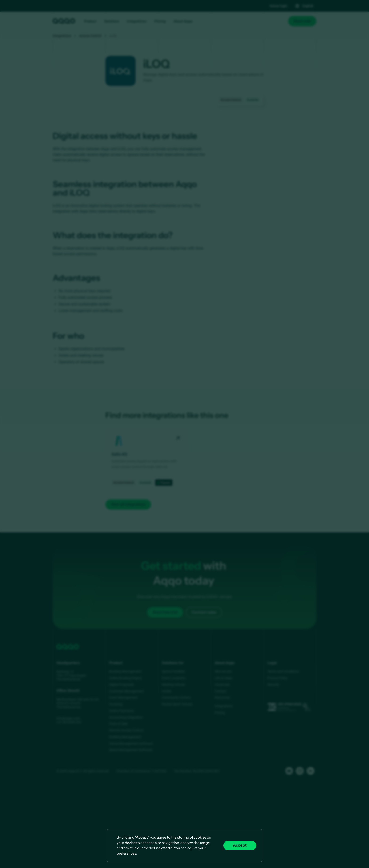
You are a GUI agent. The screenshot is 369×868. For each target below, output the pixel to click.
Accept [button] (240, 845)
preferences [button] (126, 853)
